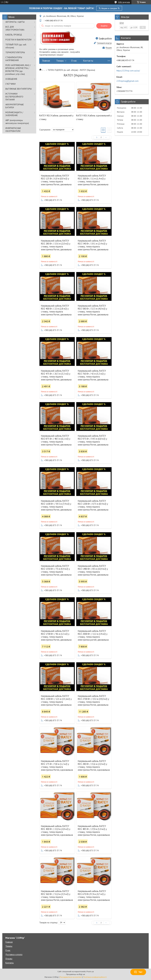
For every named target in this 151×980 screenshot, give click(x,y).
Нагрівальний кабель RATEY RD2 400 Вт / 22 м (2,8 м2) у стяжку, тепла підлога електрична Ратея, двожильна (56, 310)
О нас (74, 61)
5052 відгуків (124, 2)
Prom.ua (90, 971)
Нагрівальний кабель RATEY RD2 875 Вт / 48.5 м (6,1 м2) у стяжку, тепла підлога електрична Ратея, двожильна (56, 440)
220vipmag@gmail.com (128, 81)
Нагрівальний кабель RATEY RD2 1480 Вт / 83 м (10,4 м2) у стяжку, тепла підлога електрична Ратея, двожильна (93, 570)
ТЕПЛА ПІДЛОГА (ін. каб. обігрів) (63, 70)
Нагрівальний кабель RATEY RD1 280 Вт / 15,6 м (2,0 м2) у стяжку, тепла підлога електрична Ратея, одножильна (94, 765)
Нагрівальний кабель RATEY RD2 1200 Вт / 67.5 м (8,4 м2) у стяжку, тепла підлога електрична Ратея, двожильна (93, 505)
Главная (46, 61)
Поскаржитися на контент (71, 977)
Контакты (88, 61)
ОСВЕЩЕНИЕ (11, 79)
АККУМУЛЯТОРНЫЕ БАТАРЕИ (15, 106)
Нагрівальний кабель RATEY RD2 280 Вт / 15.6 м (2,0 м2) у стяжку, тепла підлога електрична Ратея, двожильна (56, 245)
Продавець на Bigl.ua (75, 974)
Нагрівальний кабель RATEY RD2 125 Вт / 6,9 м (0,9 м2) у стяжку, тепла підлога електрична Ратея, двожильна (56, 180)
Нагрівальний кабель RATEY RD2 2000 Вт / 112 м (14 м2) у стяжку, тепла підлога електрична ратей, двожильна (93, 635)
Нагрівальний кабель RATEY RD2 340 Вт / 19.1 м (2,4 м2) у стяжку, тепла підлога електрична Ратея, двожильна (93, 245)
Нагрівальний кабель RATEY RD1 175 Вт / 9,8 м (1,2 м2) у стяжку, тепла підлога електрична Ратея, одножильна (57, 765)
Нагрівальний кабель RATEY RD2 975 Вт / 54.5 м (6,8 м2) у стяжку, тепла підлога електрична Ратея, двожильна (93, 440)
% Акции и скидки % (109, 8)
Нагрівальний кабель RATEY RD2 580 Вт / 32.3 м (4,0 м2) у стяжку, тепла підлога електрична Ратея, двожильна (93, 310)
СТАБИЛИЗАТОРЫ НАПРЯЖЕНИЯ (14, 59)
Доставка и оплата (14, 954)
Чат (138, 972)
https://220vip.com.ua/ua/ (128, 71)
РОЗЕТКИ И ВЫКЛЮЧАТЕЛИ (18, 40)
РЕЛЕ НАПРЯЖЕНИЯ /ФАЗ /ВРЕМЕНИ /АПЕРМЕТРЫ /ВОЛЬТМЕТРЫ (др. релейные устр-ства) (18, 70)
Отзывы (9, 959)
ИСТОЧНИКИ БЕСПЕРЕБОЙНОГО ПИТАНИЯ (14, 97)
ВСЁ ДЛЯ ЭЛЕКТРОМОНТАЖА (15, 28)
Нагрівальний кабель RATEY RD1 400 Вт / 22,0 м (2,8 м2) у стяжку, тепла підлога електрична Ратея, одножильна (57, 830)
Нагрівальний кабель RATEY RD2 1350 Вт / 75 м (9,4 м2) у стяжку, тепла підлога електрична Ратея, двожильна (56, 570)
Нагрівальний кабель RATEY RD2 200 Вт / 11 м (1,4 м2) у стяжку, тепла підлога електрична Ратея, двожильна (93, 180)
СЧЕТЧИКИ (10, 84)
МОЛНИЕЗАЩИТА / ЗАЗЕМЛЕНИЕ (14, 114)
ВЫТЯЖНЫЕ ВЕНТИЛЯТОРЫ (18, 89)
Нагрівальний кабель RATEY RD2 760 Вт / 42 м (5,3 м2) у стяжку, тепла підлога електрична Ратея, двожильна (93, 375)
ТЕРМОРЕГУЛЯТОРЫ (15, 52)
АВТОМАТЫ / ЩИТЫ (15, 22)
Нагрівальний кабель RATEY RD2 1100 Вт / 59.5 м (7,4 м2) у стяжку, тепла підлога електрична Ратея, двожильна (56, 505)
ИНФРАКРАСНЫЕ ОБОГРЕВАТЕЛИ (13, 130)
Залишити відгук (104, 43)
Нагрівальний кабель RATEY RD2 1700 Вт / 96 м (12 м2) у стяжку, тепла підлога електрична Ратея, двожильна (56, 635)
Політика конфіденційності (95, 977)
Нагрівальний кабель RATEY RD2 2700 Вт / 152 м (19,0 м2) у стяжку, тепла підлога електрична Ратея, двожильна (93, 700)
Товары (60, 61)
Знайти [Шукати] (104, 26)
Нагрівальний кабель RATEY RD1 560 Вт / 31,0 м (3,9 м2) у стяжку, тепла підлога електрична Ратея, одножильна (57, 896)
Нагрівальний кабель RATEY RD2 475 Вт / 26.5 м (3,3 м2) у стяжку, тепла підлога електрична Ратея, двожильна (56, 375)
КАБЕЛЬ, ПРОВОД (14, 35)
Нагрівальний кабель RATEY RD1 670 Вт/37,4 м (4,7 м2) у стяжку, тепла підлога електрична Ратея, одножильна (94, 896)
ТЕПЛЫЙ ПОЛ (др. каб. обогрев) (16, 46)
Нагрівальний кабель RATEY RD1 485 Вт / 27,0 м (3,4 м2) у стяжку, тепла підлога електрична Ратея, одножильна (94, 830)
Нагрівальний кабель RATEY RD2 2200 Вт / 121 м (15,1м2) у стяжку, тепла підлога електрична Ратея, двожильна (56, 700)
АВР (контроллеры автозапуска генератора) (17, 122)
